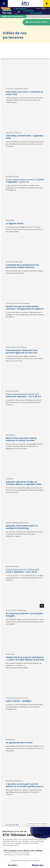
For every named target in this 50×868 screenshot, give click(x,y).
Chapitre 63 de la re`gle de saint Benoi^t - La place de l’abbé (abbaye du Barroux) (25, 658)
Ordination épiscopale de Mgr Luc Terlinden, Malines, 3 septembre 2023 (24, 483)
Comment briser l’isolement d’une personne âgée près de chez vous (22, 352)
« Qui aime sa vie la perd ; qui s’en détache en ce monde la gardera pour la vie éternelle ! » (25, 785)
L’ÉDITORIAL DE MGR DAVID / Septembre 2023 (25, 137)
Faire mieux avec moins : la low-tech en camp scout (24, 93)
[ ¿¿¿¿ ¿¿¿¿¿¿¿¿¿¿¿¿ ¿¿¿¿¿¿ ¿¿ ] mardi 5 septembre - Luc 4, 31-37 (22, 571)
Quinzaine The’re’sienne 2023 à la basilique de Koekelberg (22, 527)
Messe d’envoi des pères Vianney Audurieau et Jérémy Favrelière (21, 439)
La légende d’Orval (15, 223)
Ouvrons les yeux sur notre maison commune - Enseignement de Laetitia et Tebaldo (25, 308)
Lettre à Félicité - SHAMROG (19, 701)
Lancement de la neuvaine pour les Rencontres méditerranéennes (22, 266)
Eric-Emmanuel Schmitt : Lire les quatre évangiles (25, 615)
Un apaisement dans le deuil (19, 743)
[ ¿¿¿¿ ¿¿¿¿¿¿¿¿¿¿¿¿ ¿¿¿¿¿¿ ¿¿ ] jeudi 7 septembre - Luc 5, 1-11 (25, 181)
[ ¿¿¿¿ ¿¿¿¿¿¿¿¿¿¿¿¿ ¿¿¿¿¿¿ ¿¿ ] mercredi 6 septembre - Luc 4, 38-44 (23, 395)
